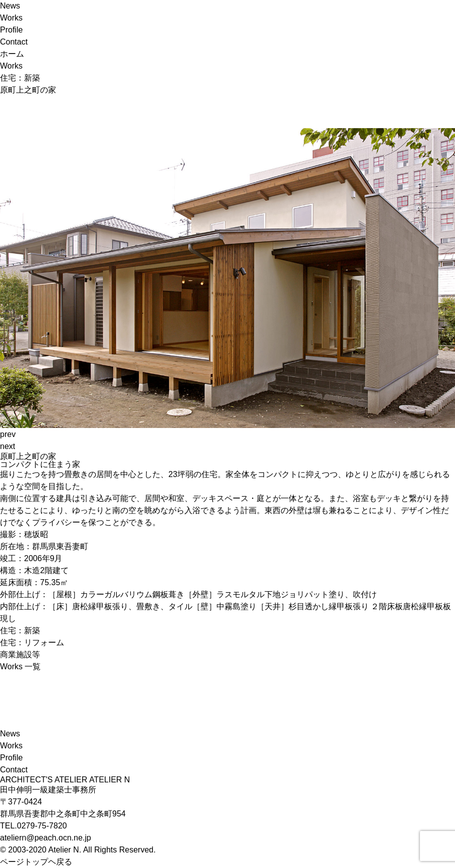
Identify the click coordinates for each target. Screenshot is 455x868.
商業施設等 (20, 655)
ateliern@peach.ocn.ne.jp (46, 838)
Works (11, 18)
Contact (14, 42)
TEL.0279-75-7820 (33, 826)
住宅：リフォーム (32, 642)
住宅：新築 (20, 630)
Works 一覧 (20, 667)
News (10, 6)
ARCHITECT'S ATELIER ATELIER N (65, 780)
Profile (11, 30)
